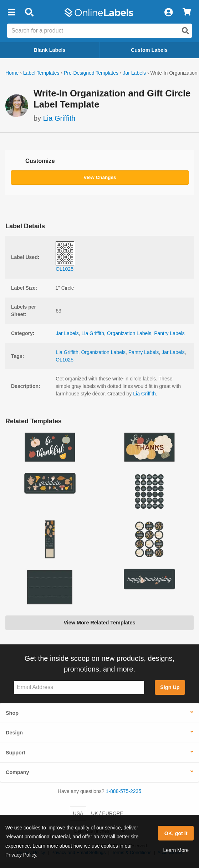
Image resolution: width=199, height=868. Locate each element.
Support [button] (16, 753)
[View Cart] (187, 13)
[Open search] (185, 31)
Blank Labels (50, 50)
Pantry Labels (169, 333)
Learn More (176, 850)
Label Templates (41, 73)
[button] (11, 13)
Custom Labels (149, 50)
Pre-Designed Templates (91, 73)
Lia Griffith (59, 118)
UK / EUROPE (107, 813)
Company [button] (17, 772)
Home (12, 73)
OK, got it (176, 833)
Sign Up (170, 687)
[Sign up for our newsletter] (79, 687)
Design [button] (14, 733)
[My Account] (168, 13)
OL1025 (65, 360)
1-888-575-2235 (124, 791)
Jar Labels (134, 73)
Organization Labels (129, 333)
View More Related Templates (99, 623)
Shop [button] (12, 713)
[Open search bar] (29, 13)
